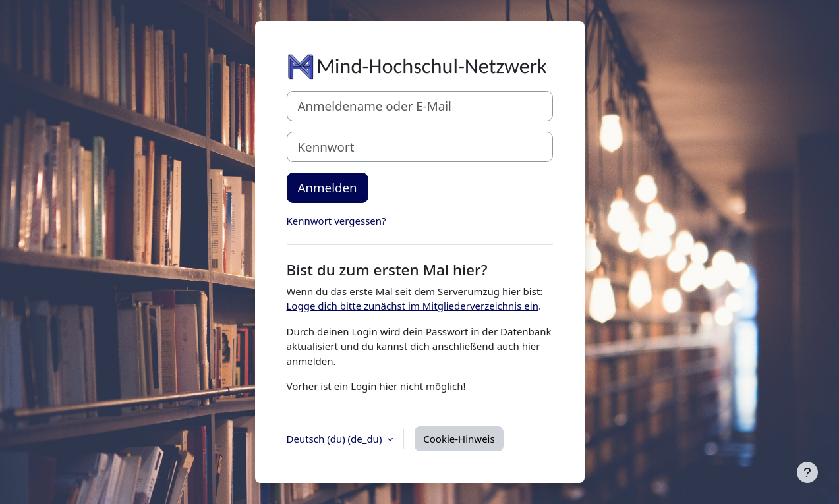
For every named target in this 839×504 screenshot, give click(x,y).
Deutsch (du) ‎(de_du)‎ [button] (336, 439)
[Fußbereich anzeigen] (807, 472)
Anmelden (328, 187)
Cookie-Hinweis (459, 439)
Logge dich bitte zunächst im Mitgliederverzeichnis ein (413, 306)
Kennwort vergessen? (336, 221)
